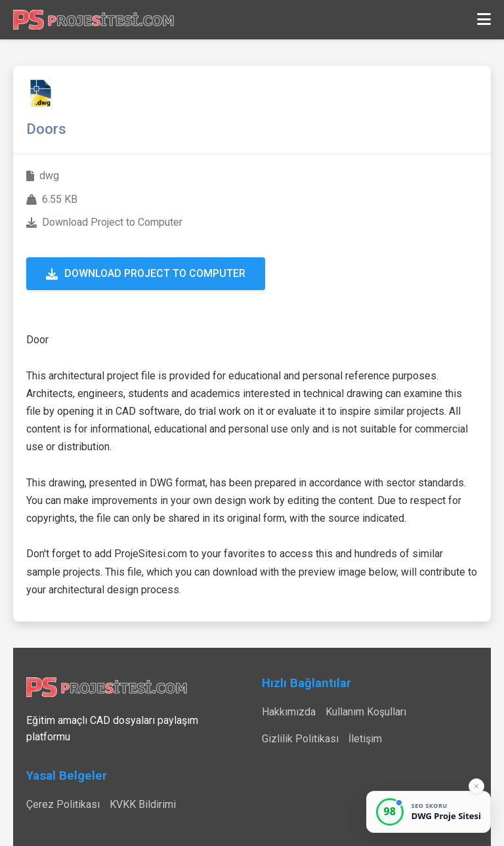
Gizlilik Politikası (300, 739)
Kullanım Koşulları (366, 712)
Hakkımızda (289, 712)
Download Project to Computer (146, 273)
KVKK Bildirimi (143, 804)
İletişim (365, 739)
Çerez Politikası (63, 804)
